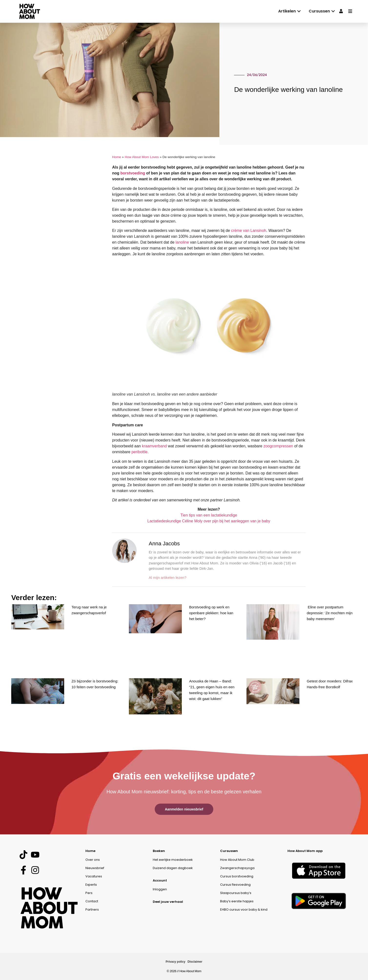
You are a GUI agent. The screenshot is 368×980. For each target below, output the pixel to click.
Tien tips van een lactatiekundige (209, 515)
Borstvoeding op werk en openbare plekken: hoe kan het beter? (211, 613)
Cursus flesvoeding (235, 885)
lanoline (182, 242)
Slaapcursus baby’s (236, 893)
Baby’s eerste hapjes (237, 901)
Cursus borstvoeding (237, 876)
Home (117, 157)
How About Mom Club (237, 860)
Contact (92, 901)
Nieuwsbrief (95, 868)
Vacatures (94, 876)
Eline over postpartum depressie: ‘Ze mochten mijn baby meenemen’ (330, 613)
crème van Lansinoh (249, 231)
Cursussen (229, 851)
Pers (89, 893)
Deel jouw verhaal (168, 902)
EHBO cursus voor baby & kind (244, 910)
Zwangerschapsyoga (237, 868)
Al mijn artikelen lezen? (168, 577)
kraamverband (154, 446)
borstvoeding (133, 173)
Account (160, 880)
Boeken (159, 851)
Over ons (93, 860)
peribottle (140, 452)
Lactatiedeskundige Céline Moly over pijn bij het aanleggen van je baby (209, 521)
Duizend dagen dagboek (173, 868)
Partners (92, 910)
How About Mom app (305, 851)
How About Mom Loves (142, 157)
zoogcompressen (278, 446)
